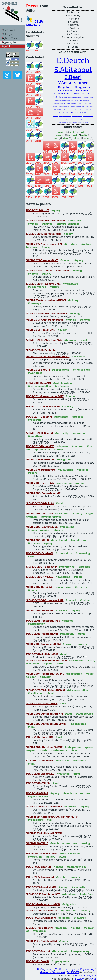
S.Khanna (68, 113)
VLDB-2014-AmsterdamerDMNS (46, 300)
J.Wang (64, 116)
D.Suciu (78, 90)
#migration (69, 904)
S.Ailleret (87, 119)
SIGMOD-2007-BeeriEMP (42, 567)
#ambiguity (67, 634)
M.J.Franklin (74, 116)
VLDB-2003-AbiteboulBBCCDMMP (47, 724)
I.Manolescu (78, 97)
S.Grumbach (84, 103)
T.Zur (74, 107)
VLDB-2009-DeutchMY (40, 483)
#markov (77, 446)
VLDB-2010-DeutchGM (40, 459)
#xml (84, 340)
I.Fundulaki (60, 119)
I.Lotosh (84, 110)
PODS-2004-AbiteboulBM (42, 654)
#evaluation (65, 470)
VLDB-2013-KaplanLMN (41, 330)
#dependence (61, 370)
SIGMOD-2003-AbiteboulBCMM (46, 690)
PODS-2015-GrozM (38, 210)
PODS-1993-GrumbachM (41, 917)
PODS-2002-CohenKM (40, 737)
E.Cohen (82, 107)
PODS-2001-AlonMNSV (40, 774)
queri (60, 132)
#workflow (79, 356)
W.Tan (80, 110)
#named (47, 223)
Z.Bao (91, 97)
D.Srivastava (55, 116)
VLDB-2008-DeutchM (40, 513)
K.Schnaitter (89, 110)
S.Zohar (79, 103)
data (83, 132)
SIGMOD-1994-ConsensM (42, 910)
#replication (36, 693)
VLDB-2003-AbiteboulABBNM (45, 713)
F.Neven (63, 107)
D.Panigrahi (74, 113)
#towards (80, 917)
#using (86, 843)
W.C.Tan (77, 110)
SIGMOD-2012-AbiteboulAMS (44, 340)
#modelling (67, 527)
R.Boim (89, 94)
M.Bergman (57, 103)
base (86, 138)
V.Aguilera (82, 119)
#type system (60, 961)
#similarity (78, 887)
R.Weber (82, 113)
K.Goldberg (80, 116)
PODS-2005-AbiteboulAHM (43, 620)
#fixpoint (62, 446)
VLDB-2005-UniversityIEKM (43, 644)
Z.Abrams (56, 113)
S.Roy (78, 113)
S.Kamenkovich (74, 103)
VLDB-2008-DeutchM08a (42, 527)
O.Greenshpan (59, 100)
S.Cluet (84, 94)
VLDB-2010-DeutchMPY (41, 470)
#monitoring (79, 540)
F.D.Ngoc (67, 107)
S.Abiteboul (73, 69)
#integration (73, 747)
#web (69, 713)
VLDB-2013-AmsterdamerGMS (45, 320)
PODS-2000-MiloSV (38, 783)
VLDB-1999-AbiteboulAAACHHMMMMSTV (52, 817)
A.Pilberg (68, 103)
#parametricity (77, 867)
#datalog (68, 620)
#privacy (68, 406)
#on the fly (62, 433)
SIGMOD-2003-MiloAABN (42, 703)
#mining (33, 223)
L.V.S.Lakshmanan (88, 113)
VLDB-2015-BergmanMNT (42, 260)
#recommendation (39, 386)
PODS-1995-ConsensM (40, 877)
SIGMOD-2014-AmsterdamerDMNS (48, 270)
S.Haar (60, 113)
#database (61, 416)
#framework (71, 284)
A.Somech (55, 107)
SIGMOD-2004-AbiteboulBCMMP (47, 660)
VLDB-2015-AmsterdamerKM (44, 244)
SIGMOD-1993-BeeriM (40, 928)
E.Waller (92, 107)
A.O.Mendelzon (62, 94)
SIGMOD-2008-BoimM (40, 503)
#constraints (64, 553)
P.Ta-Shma (87, 107)
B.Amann (71, 100)
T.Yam (80, 100)
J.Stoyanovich (90, 116)
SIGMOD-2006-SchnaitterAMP (45, 600)
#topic (60, 503)
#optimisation (68, 910)
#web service (85, 713)
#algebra (62, 877)
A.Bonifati (56, 110)
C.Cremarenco (72, 119)
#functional (60, 951)
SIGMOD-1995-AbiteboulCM (43, 894)
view (65, 138)
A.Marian (69, 122)
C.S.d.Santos (74, 122)
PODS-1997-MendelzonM (42, 853)
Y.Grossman (63, 103)
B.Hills (91, 119)
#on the (71, 396)
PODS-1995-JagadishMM (41, 887)
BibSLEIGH (73, 972)
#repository (35, 820)
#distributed (59, 540)
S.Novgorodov (82, 87)
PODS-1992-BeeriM (38, 951)
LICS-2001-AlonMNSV (40, 760)
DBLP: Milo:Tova (35, 23)
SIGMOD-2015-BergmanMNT (44, 234)
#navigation (64, 459)
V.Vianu (72, 97)
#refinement (63, 386)
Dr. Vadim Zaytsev (86, 975)
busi (55, 138)
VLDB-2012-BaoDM (38, 370)
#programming (80, 951)
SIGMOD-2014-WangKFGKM (43, 284)
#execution (62, 513)
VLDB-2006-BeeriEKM (40, 610)
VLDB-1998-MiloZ (37, 843)
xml (72, 132)
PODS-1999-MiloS (37, 793)
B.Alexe (55, 119)
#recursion (79, 433)
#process (77, 416)
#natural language (68, 223)
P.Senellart (65, 97)
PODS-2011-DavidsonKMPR (43, 406)
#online (80, 483)
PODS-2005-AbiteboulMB (42, 634)
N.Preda (66, 110)
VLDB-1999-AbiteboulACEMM (44, 833)
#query (56, 210)
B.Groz (90, 100)
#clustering (63, 577)
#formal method (70, 853)
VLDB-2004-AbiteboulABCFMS (45, 674)
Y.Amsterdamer (73, 83)
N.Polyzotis (57, 97)
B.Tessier (80, 122)
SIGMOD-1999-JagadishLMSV (44, 806)
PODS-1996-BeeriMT (39, 867)
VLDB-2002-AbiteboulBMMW (44, 747)
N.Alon (59, 107)
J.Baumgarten (71, 110)
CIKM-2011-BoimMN (39, 383)
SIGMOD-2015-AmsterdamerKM (46, 220)
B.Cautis (66, 100)
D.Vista (60, 116)
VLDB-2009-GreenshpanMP (43, 493)
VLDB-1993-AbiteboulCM (42, 941)
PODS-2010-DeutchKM (40, 446)
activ (84, 135)
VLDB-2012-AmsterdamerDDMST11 (48, 356)
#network (70, 806)
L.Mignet (64, 113)
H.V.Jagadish (85, 100)
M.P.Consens (75, 94)
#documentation (78, 690)
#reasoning (83, 553)
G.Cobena (61, 110)
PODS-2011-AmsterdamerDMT (45, 396)
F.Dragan (77, 119)
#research (34, 420)
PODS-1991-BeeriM (38, 961)
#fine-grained (82, 370)
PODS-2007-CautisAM (40, 553)
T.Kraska (85, 116)
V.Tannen (90, 103)
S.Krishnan (69, 116)
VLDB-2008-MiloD (38, 540)
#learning (70, 340)
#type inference (51, 516)
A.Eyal (85, 91)
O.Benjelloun (64, 87)
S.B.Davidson (66, 90)
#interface (74, 220)
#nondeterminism (39, 530)
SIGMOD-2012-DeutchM (41, 350)
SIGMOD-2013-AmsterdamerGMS (47, 313)
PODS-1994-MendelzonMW (43, 904)
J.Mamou (64, 122)
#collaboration (62, 383)
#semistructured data (77, 793)
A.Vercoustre (85, 122)
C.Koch (71, 107)
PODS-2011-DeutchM (39, 416)
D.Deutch (73, 60)
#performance (37, 287)
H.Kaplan (76, 100)
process (60, 135)
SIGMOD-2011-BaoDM (40, 433)
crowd (73, 135)
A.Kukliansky (85, 97)
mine (76, 138)
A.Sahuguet (66, 119)
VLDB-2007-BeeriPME (40, 587)
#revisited (63, 774)
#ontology (35, 303)
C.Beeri (73, 77)
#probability (42, 449)
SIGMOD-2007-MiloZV (40, 577)
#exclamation (37, 624)
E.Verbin (78, 107)
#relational (80, 760)
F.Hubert (60, 122)
